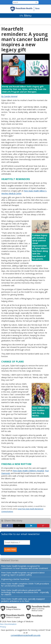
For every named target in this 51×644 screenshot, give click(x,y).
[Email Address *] (17, 542)
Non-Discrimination (8, 624)
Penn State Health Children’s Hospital (28, 471)
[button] (37, 2)
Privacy (3, 627)
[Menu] (25, 16)
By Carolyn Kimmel (9, 96)
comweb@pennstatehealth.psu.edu (26, 635)
